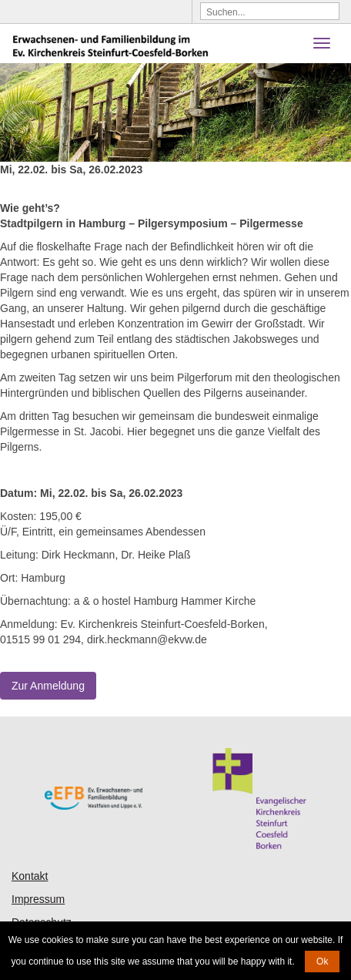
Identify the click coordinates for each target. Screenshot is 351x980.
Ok (322, 962)
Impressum (38, 899)
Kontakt (30, 876)
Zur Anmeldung (48, 686)
